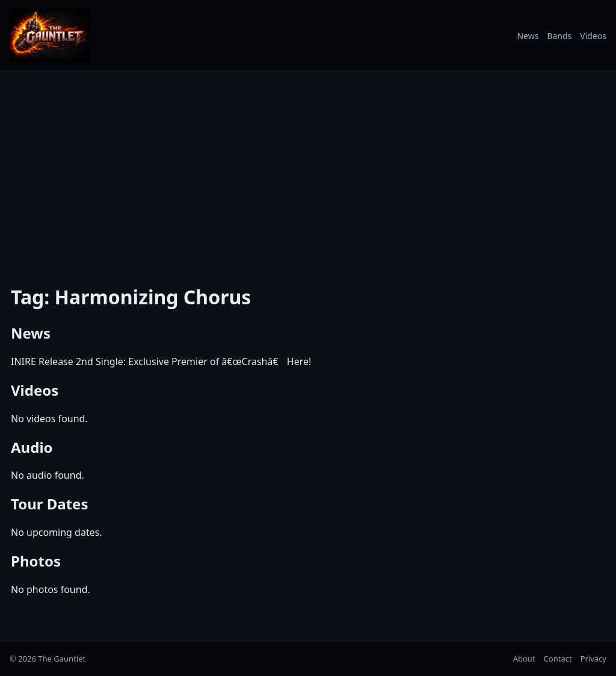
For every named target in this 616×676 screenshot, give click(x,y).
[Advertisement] (308, 170)
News (528, 36)
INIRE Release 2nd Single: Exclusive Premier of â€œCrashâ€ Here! (161, 361)
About (524, 659)
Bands (559, 36)
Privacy (593, 659)
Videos (593, 36)
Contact (558, 659)
